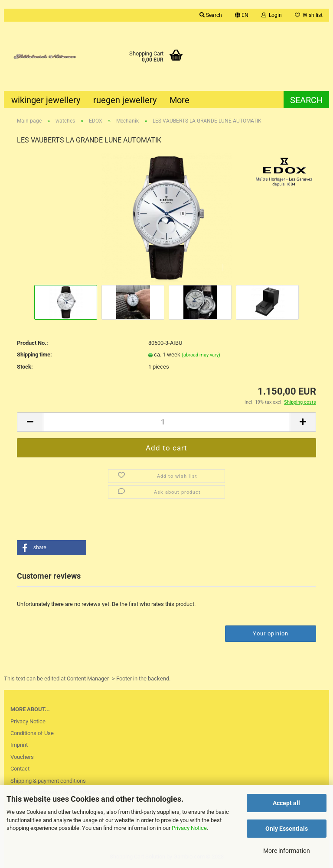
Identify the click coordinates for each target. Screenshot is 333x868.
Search (211, 15)
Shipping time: (34, 355)
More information (287, 851)
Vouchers (22, 757)
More (180, 100)
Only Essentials (287, 829)
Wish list (309, 15)
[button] (52, 548)
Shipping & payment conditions (48, 781)
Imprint (19, 745)
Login (272, 15)
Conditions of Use (32, 733)
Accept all (286, 803)
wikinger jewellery (46, 100)
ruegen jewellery (125, 100)
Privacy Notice (189, 828)
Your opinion (271, 633)
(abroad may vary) (201, 355)
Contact (20, 769)
